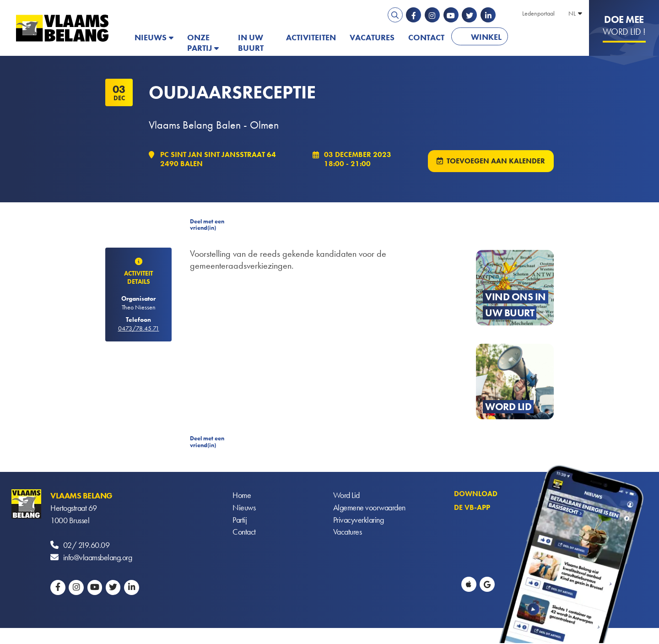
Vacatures (372, 37)
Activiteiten (311, 37)
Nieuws (151, 37)
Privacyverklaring (359, 521)
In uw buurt (251, 43)
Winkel (486, 37)
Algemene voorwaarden (369, 509)
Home (242, 496)
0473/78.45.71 (139, 329)
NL (572, 13)
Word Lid (346, 496)
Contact (426, 37)
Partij (240, 521)
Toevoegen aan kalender (496, 161)
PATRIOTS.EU (545, 37)
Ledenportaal (538, 13)
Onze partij (200, 43)
